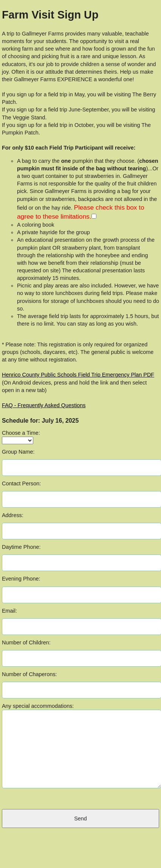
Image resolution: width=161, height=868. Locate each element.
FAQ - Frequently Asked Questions (44, 405)
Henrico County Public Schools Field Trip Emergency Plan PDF (78, 375)
